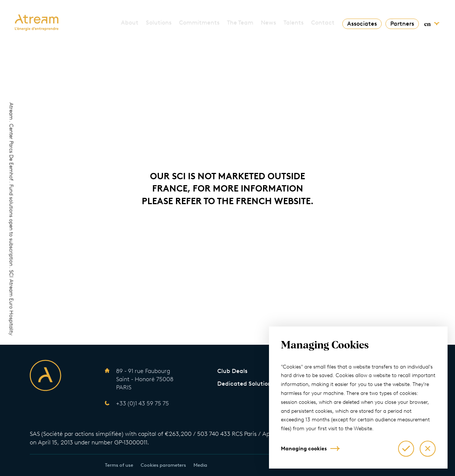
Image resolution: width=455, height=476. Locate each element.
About (130, 22)
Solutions (159, 22)
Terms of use (119, 465)
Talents (294, 22)
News (268, 22)
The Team (240, 22)
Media (200, 465)
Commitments (199, 22)
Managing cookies (304, 449)
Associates (362, 24)
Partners (402, 24)
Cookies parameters (163, 465)
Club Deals (232, 371)
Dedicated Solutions (246, 384)
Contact (323, 22)
